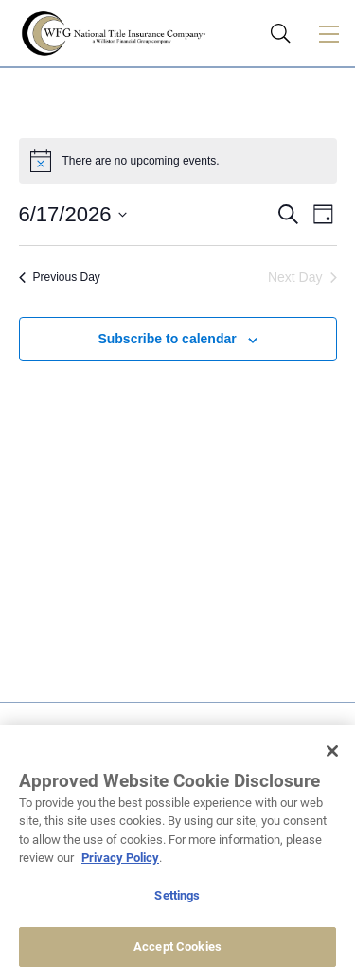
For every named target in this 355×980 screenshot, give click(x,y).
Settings (177, 895)
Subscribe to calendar (167, 339)
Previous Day (60, 277)
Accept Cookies (177, 946)
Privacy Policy (120, 857)
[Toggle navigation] (328, 33)
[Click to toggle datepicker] (73, 214)
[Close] (332, 751)
